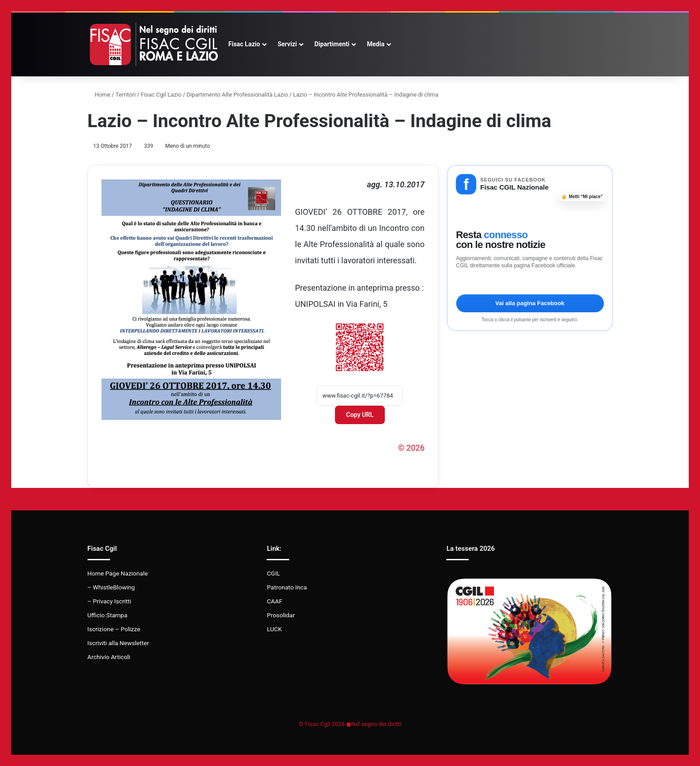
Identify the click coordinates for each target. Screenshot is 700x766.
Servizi (287, 44)
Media (376, 44)
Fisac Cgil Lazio (161, 95)
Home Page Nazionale (118, 573)
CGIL (273, 573)
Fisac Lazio (244, 44)
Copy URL (360, 415)
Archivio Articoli (109, 657)
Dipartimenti (332, 44)
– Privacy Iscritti (110, 601)
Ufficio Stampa (108, 615)
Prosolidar (281, 615)
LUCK (274, 629)
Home (99, 95)
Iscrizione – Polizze (114, 629)
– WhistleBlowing (111, 587)
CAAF (274, 601)
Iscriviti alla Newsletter (118, 643)
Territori (125, 95)
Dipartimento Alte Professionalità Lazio (238, 95)
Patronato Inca (287, 587)
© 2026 (411, 448)
